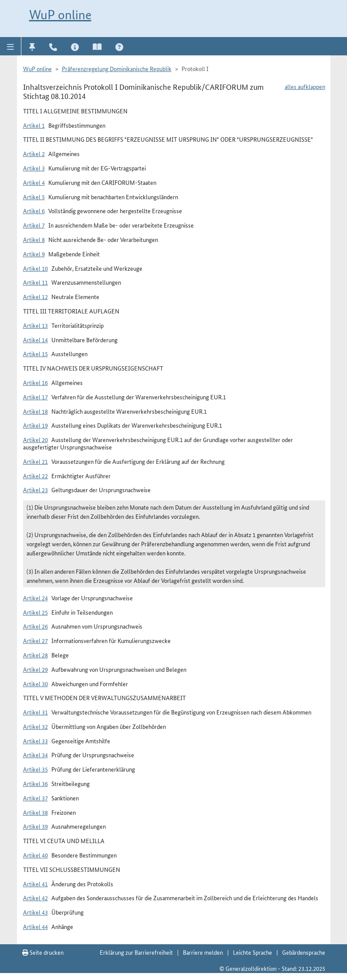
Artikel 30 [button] (35, 684)
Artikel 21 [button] (35, 461)
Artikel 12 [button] (35, 296)
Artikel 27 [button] (35, 640)
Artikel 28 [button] (35, 655)
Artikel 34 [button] (35, 755)
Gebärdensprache (304, 952)
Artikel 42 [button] (35, 898)
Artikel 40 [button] (35, 855)
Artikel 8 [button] (34, 239)
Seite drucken (43, 952)
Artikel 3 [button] (34, 168)
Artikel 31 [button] (35, 712)
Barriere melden (203, 952)
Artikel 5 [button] (34, 197)
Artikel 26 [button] (35, 626)
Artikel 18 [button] (35, 411)
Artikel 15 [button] (35, 354)
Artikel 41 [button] (35, 884)
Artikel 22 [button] (35, 476)
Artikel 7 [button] (34, 225)
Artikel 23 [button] (35, 490)
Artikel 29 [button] (35, 669)
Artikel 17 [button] (35, 397)
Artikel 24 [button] (35, 598)
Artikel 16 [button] (35, 382)
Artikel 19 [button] (35, 425)
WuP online (60, 15)
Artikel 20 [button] (35, 439)
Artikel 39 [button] (35, 826)
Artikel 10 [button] (35, 268)
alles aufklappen (305, 86)
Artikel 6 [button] (34, 211)
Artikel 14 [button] (35, 340)
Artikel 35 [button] (35, 769)
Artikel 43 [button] (35, 912)
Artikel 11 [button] (35, 282)
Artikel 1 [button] (34, 125)
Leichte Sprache (253, 952)
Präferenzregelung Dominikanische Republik (117, 68)
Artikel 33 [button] (35, 741)
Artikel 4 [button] (34, 182)
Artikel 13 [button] (35, 325)
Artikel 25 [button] (35, 612)
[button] (11, 46)
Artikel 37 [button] (35, 798)
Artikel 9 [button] (34, 254)
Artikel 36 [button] (35, 783)
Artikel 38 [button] (35, 812)
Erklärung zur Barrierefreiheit (136, 952)
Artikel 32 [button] (35, 726)
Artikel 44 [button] (35, 926)
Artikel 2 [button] (34, 153)
